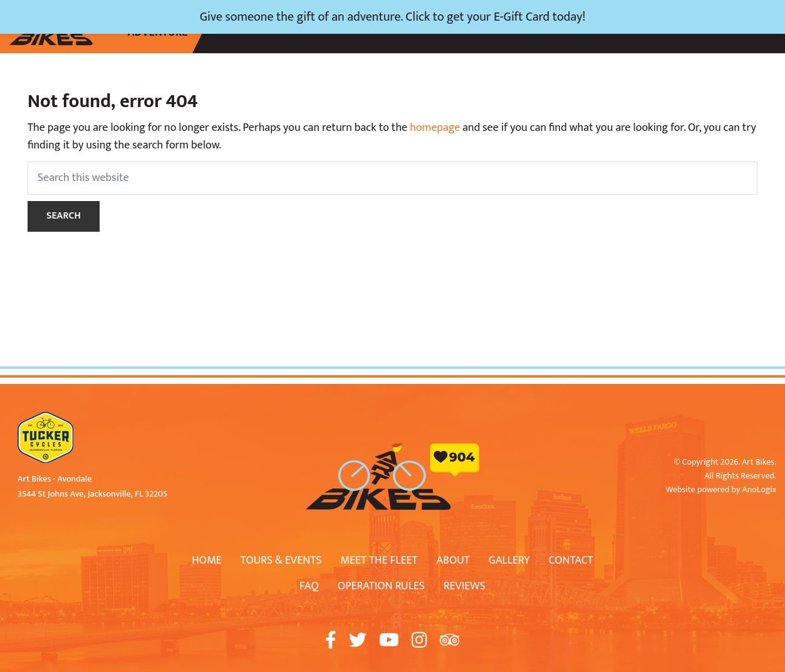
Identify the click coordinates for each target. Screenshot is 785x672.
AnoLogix (759, 489)
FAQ (309, 586)
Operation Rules (381, 586)
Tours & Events (281, 561)
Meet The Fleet (379, 561)
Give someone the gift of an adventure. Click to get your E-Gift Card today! (393, 17)
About (453, 561)
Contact (571, 561)
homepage (435, 128)
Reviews (465, 586)
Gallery (509, 561)
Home (207, 561)
